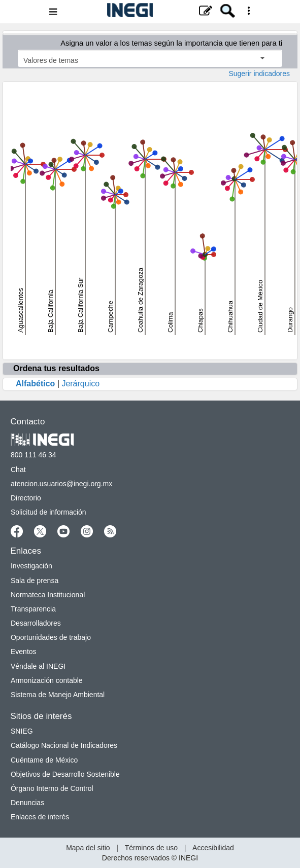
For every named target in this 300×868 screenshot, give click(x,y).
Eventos (24, 652)
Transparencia (33, 609)
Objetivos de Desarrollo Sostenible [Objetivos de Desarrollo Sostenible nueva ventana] (65, 774)
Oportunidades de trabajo (51, 637)
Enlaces (26, 551)
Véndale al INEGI (38, 666)
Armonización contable (47, 680)
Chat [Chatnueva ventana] (18, 469)
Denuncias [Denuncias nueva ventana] (27, 803)
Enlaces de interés (40, 817)
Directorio (26, 498)
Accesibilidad (213, 848)
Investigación (31, 566)
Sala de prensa (35, 581)
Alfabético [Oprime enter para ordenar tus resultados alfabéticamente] (35, 384)
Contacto (28, 422)
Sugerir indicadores (259, 74)
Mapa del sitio (88, 848)
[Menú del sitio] (150, 12)
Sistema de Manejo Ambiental (58, 695)
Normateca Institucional (48, 595)
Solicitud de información (48, 512)
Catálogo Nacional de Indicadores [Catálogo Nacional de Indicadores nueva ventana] (64, 745)
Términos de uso (151, 848)
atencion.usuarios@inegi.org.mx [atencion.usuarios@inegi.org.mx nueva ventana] (61, 484)
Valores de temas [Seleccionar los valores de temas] (144, 60)
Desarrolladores (36, 623)
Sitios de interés (41, 716)
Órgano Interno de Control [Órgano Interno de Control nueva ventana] (52, 788)
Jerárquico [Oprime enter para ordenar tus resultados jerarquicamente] (80, 384)
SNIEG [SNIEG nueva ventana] (22, 731)
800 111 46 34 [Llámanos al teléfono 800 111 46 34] (34, 455)
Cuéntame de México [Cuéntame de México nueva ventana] (44, 760)
